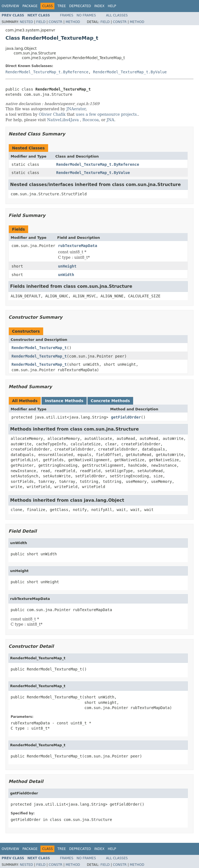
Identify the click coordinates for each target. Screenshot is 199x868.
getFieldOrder (126, 417)
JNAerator (76, 109)
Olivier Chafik (52, 114)
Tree (62, 6)
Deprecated (80, 6)
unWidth (66, 275)
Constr (55, 22)
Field (41, 22)
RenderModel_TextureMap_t (39, 348)
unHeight (67, 266)
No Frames (86, 15)
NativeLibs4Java (63, 120)
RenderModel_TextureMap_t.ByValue (130, 72)
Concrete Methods (110, 401)
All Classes (117, 15)
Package (30, 6)
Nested (26, 22)
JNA (110, 120)
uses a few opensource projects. (107, 114)
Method (73, 22)
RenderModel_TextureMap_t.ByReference (47, 72)
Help (112, 6)
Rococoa (91, 120)
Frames (67, 15)
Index (99, 6)
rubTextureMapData (77, 246)
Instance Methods (64, 401)
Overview (10, 6)
